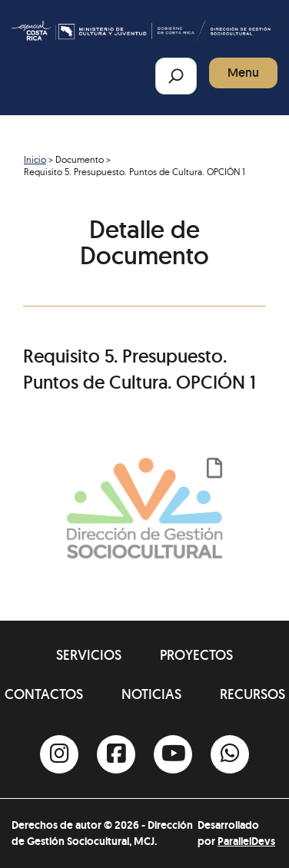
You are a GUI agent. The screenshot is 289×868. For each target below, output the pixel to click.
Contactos (44, 694)
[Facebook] (116, 754)
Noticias (151, 694)
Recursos (252, 694)
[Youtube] (173, 754)
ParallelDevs (246, 841)
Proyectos (196, 655)
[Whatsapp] (230, 754)
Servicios (89, 655)
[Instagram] (59, 754)
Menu (243, 73)
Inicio (35, 159)
